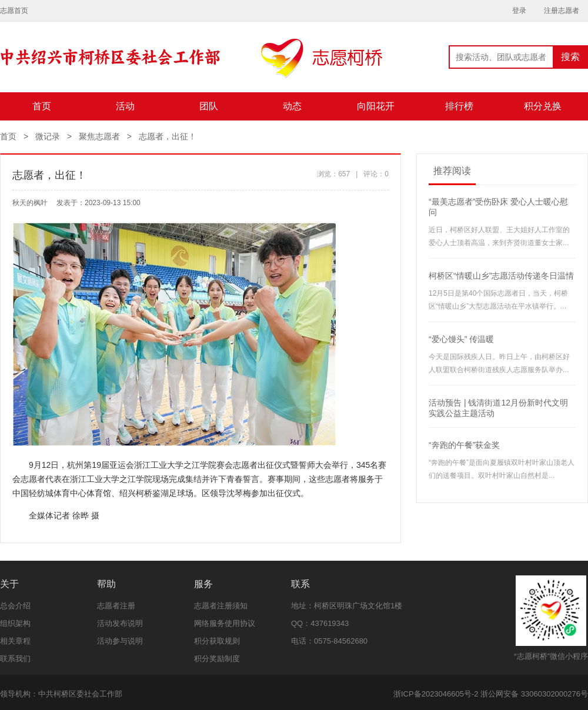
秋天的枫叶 (30, 203)
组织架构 (15, 623)
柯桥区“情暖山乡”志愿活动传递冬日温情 (501, 276)
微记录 (48, 136)
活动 (125, 106)
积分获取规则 (217, 641)
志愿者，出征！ (168, 136)
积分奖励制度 (217, 659)
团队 (209, 106)
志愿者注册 (116, 606)
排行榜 (459, 106)
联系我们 (15, 659)
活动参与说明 (120, 641)
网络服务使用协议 (225, 623)
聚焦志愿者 (99, 136)
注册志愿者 (562, 11)
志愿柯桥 (191, 65)
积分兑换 (543, 106)
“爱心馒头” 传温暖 (461, 339)
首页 (42, 106)
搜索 (570, 57)
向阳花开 (376, 106)
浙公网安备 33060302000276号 (534, 694)
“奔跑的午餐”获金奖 (464, 445)
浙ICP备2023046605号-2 (436, 694)
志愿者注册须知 (221, 606)
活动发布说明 (120, 623)
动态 (292, 106)
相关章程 (15, 641)
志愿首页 (14, 11)
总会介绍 (15, 606)
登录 (519, 11)
